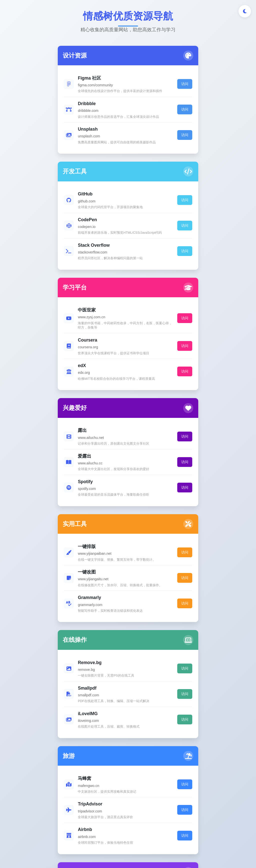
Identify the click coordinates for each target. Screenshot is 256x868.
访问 (110, 88)
